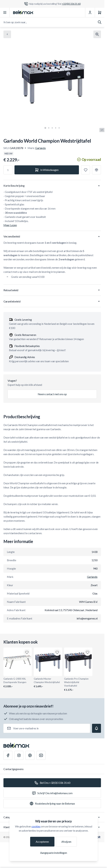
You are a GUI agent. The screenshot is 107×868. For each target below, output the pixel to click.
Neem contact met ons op (52, 394)
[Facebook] (8, 755)
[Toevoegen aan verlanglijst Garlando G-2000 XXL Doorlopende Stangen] (27, 652)
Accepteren (42, 842)
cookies (36, 826)
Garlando (40, 148)
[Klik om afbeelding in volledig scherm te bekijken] (97, 34)
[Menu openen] (5, 12)
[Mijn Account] (90, 12)
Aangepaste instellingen (54, 853)
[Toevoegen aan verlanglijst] (85, 170)
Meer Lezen (10, 225)
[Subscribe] (96, 728)
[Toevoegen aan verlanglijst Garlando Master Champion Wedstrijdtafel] (57, 652)
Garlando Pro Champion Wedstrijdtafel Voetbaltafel (78, 684)
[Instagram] (19, 755)
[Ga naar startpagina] (23, 12)
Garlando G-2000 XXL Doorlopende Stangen (18, 683)
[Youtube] (41, 755)
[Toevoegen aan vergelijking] (96, 170)
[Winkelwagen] (100, 12)
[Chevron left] (7, 34)
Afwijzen (66, 842)
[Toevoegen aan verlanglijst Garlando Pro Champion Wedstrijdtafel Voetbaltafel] (88, 652)
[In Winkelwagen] (47, 170)
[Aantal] (8, 170)
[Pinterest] (30, 755)
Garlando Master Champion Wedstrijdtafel (48, 683)
